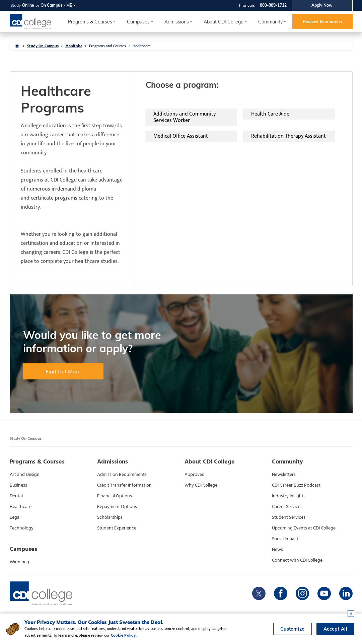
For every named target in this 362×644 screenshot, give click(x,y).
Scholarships (110, 517)
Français (247, 5)
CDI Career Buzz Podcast (296, 485)
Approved (195, 475)
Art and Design (25, 475)
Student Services (289, 517)
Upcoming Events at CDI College (304, 528)
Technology (22, 528)
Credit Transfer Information (124, 485)
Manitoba (74, 46)
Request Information (322, 22)
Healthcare (142, 46)
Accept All (335, 629)
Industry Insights (289, 496)
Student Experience (117, 528)
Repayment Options (117, 507)
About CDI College (224, 22)
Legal (15, 517)
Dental (16, 496)
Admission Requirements (122, 475)
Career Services (287, 507)
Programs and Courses (107, 46)
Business (18, 485)
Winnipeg (19, 562)
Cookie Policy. (124, 635)
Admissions (177, 22)
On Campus (51, 5)
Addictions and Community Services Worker (185, 117)
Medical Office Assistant (181, 136)
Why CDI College (201, 485)
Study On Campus (43, 46)
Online (28, 5)
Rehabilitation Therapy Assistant (288, 136)
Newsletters (284, 475)
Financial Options (115, 496)
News (277, 550)
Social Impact (285, 539)
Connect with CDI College (297, 560)
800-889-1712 (273, 5)
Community (270, 22)
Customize (293, 629)
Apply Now (322, 5)
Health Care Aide (270, 114)
